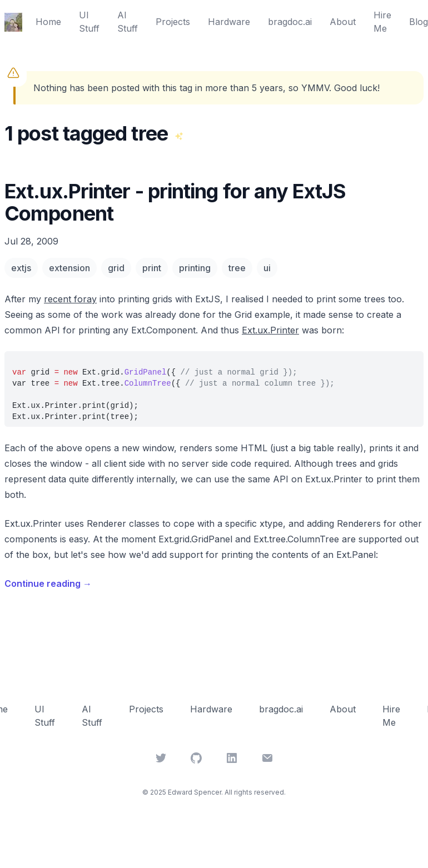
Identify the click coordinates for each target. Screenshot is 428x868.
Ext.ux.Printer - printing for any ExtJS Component (175, 202)
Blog (419, 22)
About (343, 22)
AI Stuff (128, 22)
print (152, 268)
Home (48, 22)
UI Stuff (89, 22)
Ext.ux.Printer (270, 330)
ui (267, 268)
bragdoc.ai (290, 22)
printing (195, 268)
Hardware (229, 22)
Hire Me (382, 22)
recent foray (70, 299)
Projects (173, 22)
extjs (21, 268)
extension (69, 268)
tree (237, 268)
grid (116, 268)
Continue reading (48, 583)
